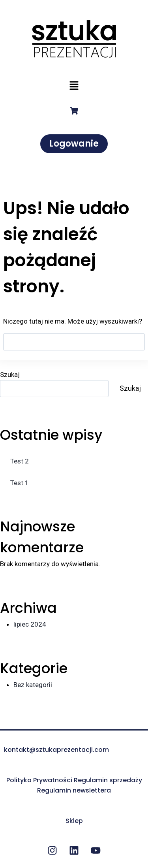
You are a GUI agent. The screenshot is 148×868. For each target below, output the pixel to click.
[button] (74, 86)
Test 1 (20, 483)
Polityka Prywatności (39, 780)
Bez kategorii (33, 685)
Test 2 (20, 461)
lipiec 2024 (30, 624)
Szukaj (10, 375)
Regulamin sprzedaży (108, 780)
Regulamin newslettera (74, 790)
